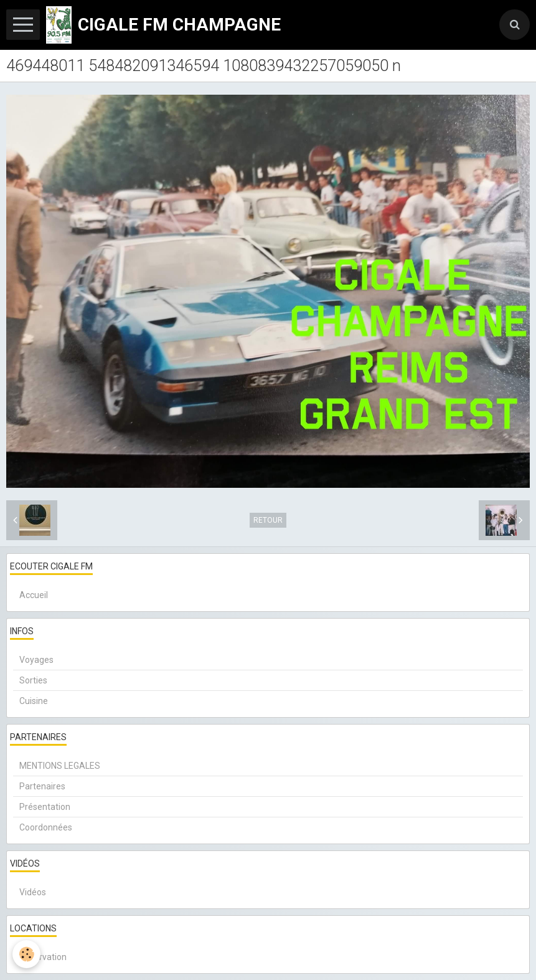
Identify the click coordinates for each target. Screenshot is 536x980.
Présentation (45, 807)
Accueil (34, 595)
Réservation (43, 957)
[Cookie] (26, 954)
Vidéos (33, 892)
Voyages (36, 660)
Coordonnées (46, 827)
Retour (268, 520)
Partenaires (42, 786)
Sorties (33, 680)
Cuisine (34, 701)
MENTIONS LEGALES (60, 766)
